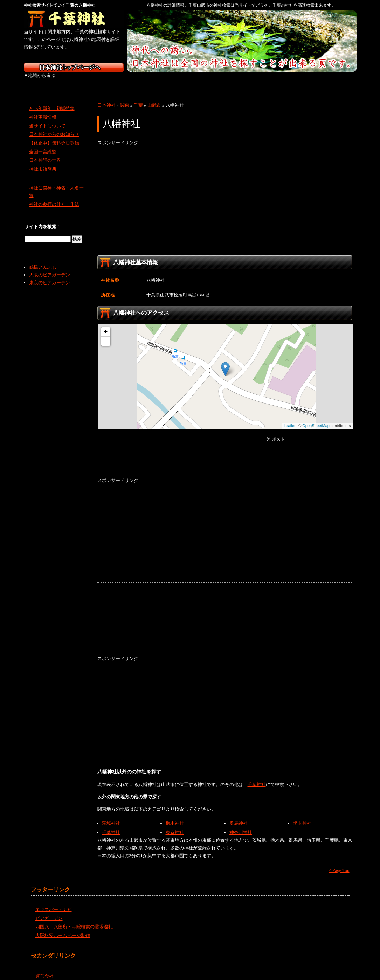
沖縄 (337, 80)
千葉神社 (257, 777)
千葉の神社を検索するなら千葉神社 (74, 19)
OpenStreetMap (316, 418)
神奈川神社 (241, 825)
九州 (300, 80)
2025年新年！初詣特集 (52, 101)
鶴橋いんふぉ (43, 260)
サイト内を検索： (43, 219)
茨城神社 (111, 815)
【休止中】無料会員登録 (54, 135)
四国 (263, 80)
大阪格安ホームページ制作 (63, 928)
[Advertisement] (225, 188)
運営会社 (44, 968)
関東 (116, 80)
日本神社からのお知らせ (54, 127)
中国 (226, 80)
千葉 (138, 97)
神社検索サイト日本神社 (74, 67)
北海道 (42, 80)
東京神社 (175, 825)
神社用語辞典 (43, 161)
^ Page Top (339, 863)
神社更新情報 (43, 109)
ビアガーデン (49, 911)
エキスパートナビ (54, 902)
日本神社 (106, 97)
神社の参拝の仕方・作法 (54, 197)
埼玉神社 (302, 815)
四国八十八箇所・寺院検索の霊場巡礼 (74, 919)
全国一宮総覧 (43, 144)
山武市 (154, 97)
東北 (79, 80)
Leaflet (289, 418)
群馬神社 (239, 815)
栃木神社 (175, 815)
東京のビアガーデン (50, 275)
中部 (153, 80)
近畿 (189, 80)
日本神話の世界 (45, 152)
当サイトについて (47, 118)
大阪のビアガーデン (50, 267)
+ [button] (106, 324)
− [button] (106, 334)
